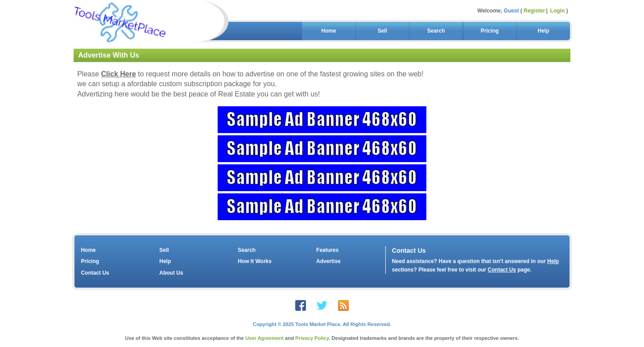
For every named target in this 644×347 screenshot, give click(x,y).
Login (558, 11)
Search (436, 31)
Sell (382, 31)
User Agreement (264, 338)
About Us (171, 273)
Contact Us (95, 273)
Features (327, 250)
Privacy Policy (312, 338)
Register (534, 11)
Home (329, 31)
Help (543, 31)
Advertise (328, 261)
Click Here (119, 74)
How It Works (255, 261)
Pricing (490, 31)
